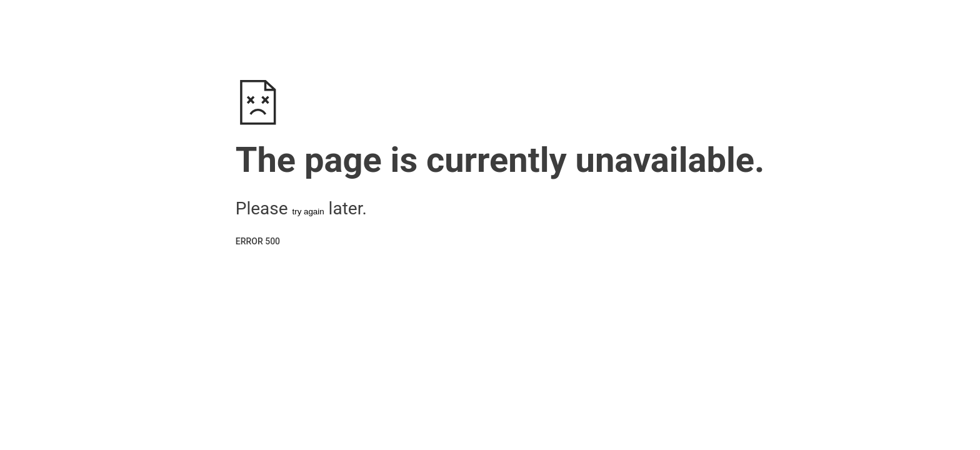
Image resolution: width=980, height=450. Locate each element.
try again (308, 212)
